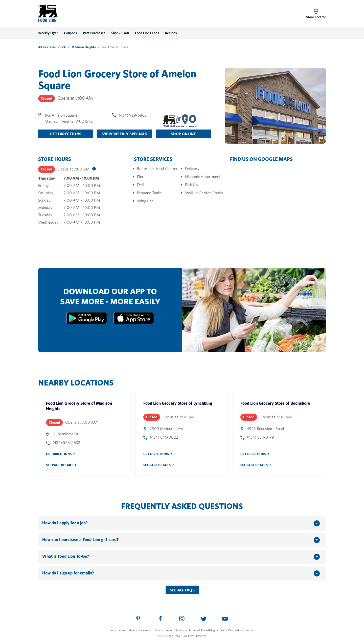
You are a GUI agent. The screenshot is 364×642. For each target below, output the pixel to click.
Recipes (171, 33)
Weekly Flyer (48, 33)
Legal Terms (117, 630)
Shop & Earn (120, 33)
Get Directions (59, 454)
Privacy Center (163, 630)
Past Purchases (94, 33)
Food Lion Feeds (147, 33)
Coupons (70, 33)
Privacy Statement (139, 630)
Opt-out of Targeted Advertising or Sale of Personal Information (214, 630)
